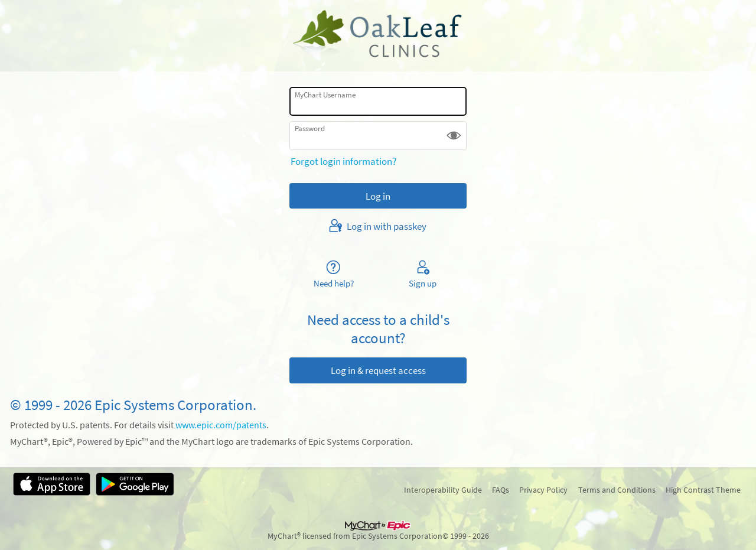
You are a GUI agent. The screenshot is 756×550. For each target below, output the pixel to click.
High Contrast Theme (703, 490)
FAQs (501, 490)
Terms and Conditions (617, 490)
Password (310, 128)
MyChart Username (325, 95)
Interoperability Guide (443, 490)
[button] (454, 136)
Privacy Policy (543, 490)
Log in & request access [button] (378, 370)
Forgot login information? (343, 161)
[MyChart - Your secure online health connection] (378, 36)
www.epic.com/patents (221, 425)
